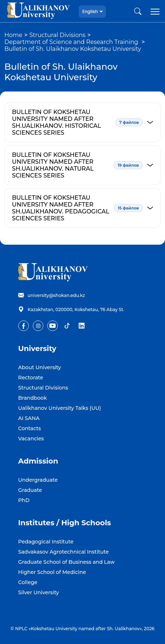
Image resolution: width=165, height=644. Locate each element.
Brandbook (32, 398)
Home (13, 35)
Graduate (30, 490)
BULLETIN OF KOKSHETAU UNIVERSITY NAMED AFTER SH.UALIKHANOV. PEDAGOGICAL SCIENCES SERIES (86, 208)
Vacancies (31, 439)
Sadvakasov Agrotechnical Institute (63, 552)
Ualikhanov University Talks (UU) (60, 408)
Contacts (30, 428)
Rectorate (31, 378)
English (90, 11)
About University (40, 367)
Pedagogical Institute (46, 542)
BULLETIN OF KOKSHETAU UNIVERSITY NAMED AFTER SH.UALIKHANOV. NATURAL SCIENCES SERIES (86, 165)
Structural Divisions (57, 35)
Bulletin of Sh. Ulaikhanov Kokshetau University (73, 49)
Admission (38, 461)
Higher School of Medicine (52, 572)
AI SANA (29, 418)
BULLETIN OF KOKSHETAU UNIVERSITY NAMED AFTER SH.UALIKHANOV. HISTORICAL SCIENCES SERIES (86, 122)
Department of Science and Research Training (72, 42)
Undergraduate (38, 480)
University (37, 349)
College (28, 582)
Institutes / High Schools (65, 523)
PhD (24, 500)
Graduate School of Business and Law (66, 562)
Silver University (39, 592)
